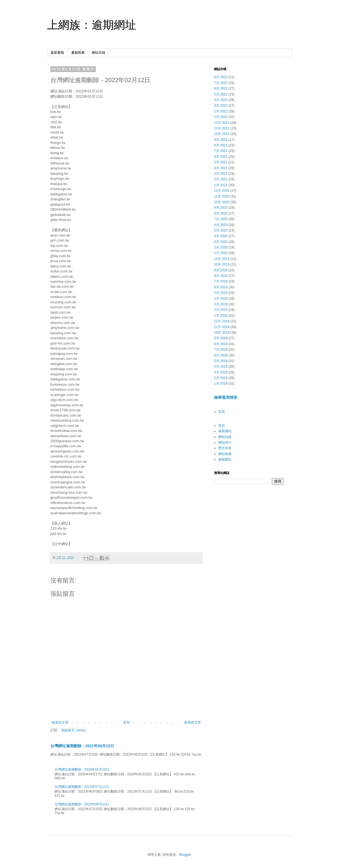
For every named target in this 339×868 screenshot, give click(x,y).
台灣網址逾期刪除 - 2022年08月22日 (82, 746)
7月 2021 (221, 151)
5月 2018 (221, 361)
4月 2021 (221, 168)
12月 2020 (222, 191)
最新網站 (225, 431)
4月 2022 (221, 100)
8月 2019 (221, 276)
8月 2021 (221, 145)
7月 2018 (221, 350)
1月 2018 (221, 383)
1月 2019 (221, 316)
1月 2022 (221, 117)
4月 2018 (221, 367)
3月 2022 (221, 105)
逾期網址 (225, 459)
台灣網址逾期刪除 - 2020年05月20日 (82, 769)
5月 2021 (221, 162)
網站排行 (225, 442)
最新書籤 (57, 53)
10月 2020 (222, 202)
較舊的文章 (193, 722)
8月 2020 (221, 213)
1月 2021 (221, 185)
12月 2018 (222, 321)
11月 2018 (222, 327)
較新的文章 (60, 722)
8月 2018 (221, 344)
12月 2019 (222, 259)
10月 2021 (222, 134)
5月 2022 (221, 94)
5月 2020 (221, 230)
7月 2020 (221, 219)
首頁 (126, 722)
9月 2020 (221, 208)
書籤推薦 (78, 53)
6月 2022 (221, 88)
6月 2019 (221, 287)
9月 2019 (221, 270)
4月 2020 (221, 236)
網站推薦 (225, 454)
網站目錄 (99, 53)
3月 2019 (221, 304)
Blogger (185, 855)
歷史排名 (225, 448)
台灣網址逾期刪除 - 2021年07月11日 (82, 787)
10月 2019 (222, 264)
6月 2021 (221, 157)
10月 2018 (222, 333)
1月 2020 (221, 253)
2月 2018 (221, 378)
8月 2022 (221, 77)
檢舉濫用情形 (226, 397)
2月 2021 (221, 179)
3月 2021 (221, 174)
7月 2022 (221, 83)
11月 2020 (222, 196)
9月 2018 (221, 338)
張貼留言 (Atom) (73, 730)
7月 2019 (221, 281)
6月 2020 (221, 225)
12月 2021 (222, 123)
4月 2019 (221, 299)
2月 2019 (221, 310)
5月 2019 (221, 293)
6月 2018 (221, 355)
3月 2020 (221, 242)
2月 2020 (221, 247)
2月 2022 (221, 111)
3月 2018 (221, 372)
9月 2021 (221, 140)
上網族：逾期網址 (92, 25)
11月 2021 (222, 128)
